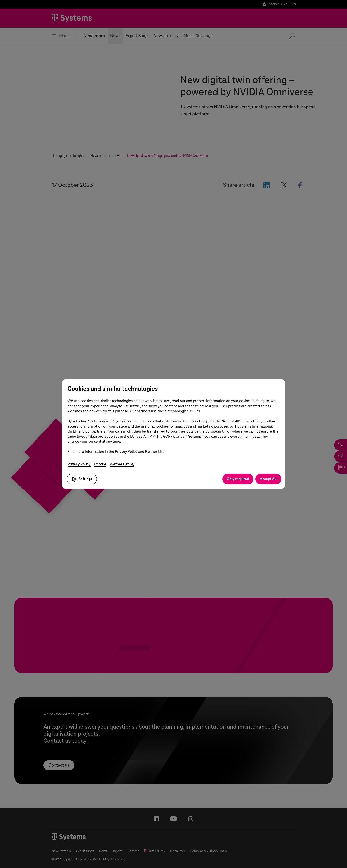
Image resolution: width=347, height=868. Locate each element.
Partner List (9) (122, 464)
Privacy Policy (79, 464)
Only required (238, 479)
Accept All (268, 479)
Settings (82, 479)
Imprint (100, 464)
